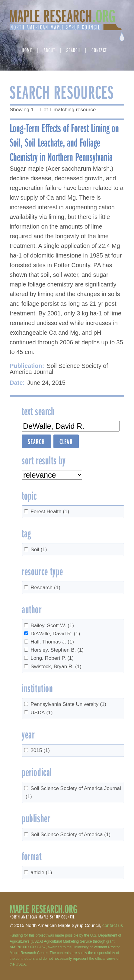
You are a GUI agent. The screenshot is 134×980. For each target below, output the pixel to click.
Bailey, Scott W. (52, 626)
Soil (39, 550)
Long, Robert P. (52, 658)
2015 (40, 750)
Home (27, 50)
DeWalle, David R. (55, 634)
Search (73, 50)
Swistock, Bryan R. (56, 667)
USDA (41, 713)
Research (45, 588)
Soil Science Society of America (70, 835)
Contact (99, 50)
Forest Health (50, 512)
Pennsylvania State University (68, 704)
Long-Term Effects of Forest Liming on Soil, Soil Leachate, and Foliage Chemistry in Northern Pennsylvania (64, 142)
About (49, 50)
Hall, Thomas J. (52, 642)
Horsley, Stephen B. (57, 650)
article (41, 873)
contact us (113, 925)
